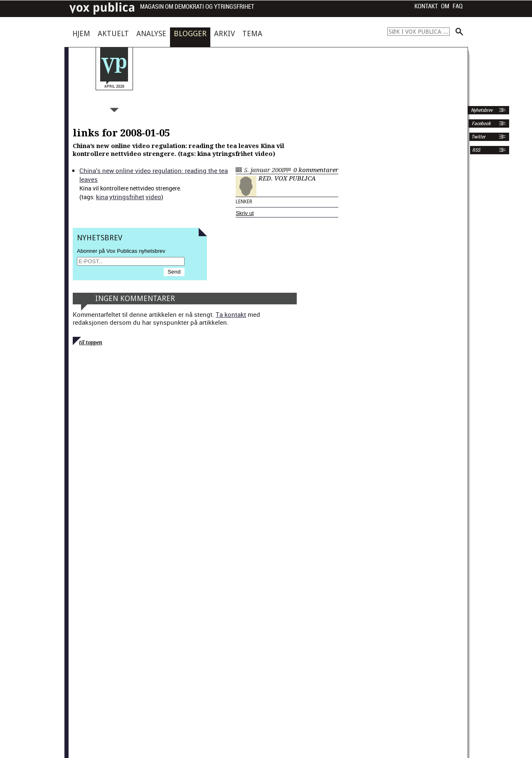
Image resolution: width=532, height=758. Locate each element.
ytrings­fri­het (127, 197)
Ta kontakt (231, 314)
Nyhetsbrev (481, 110)
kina (102, 197)
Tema (252, 33)
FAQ (458, 6)
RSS (476, 150)
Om (445, 6)
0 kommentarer (316, 170)
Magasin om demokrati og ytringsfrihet (197, 7)
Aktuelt (113, 33)
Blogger (190, 33)
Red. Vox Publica (287, 178)
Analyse (151, 33)
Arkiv (224, 33)
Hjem (81, 33)
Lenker (244, 202)
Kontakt (426, 6)
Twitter (478, 137)
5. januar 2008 (265, 170)
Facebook (480, 123)
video (153, 197)
